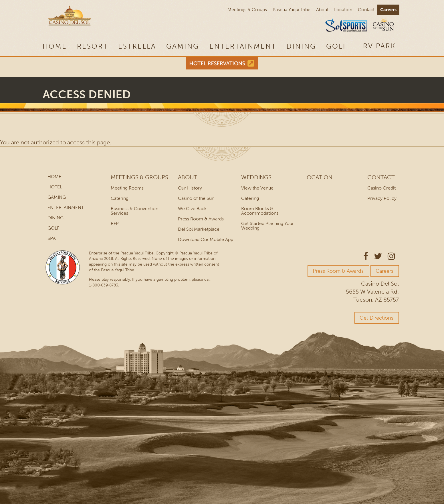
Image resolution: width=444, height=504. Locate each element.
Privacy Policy (382, 198)
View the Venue (257, 188)
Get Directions (376, 318)
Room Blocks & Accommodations (260, 211)
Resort (93, 46)
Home (55, 46)
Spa (52, 238)
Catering (120, 198)
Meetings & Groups (247, 10)
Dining (301, 46)
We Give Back (192, 209)
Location (343, 10)
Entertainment (243, 46)
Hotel (55, 187)
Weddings (256, 177)
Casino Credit (381, 188)
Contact (366, 10)
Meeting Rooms (127, 188)
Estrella (137, 46)
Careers (388, 10)
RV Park (379, 46)
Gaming (183, 46)
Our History (190, 188)
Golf (337, 46)
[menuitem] (379, 46)
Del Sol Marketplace (199, 229)
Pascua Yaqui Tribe (292, 10)
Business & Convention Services (134, 211)
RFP (115, 223)
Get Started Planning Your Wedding (267, 226)
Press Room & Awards (201, 219)
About (322, 10)
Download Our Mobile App (206, 239)
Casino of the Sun (196, 198)
